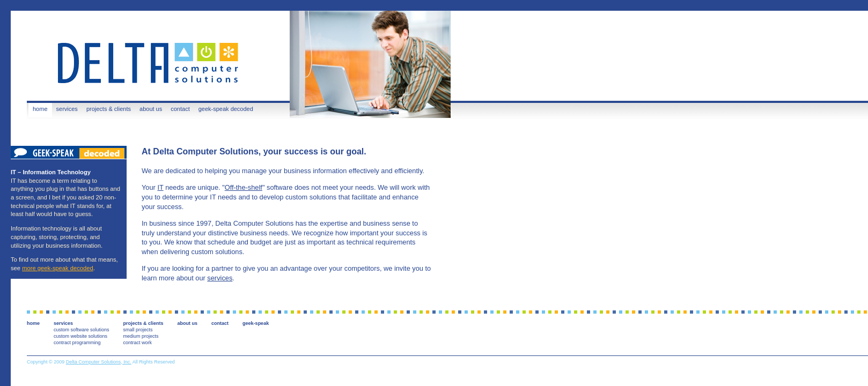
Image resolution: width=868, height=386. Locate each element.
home (40, 109)
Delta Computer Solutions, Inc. (99, 362)
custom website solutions (80, 336)
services (67, 109)
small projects (138, 330)
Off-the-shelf (244, 187)
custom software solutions (82, 330)
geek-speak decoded (226, 109)
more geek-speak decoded (57, 268)
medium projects (141, 336)
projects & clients (109, 109)
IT (160, 187)
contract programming (77, 343)
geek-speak (256, 323)
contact (180, 109)
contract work (138, 343)
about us (151, 109)
